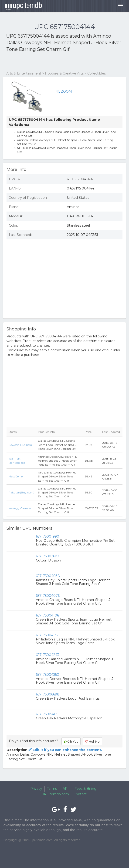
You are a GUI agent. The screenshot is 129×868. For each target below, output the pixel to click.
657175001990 (48, 536)
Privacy (36, 789)
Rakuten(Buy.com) (21, 492)
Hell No (93, 741)
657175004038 (48, 576)
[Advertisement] (61, 62)
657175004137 (47, 635)
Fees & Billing (85, 789)
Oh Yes (71, 741)
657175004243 (48, 655)
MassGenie (15, 476)
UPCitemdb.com (55, 794)
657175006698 (48, 694)
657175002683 (48, 556)
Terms (52, 789)
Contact (80, 794)
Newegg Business (20, 445)
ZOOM (64, 91)
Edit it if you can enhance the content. (65, 750)
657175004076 (48, 596)
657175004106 (47, 615)
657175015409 (47, 714)
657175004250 (48, 675)
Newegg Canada (20, 508)
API (66, 789)
